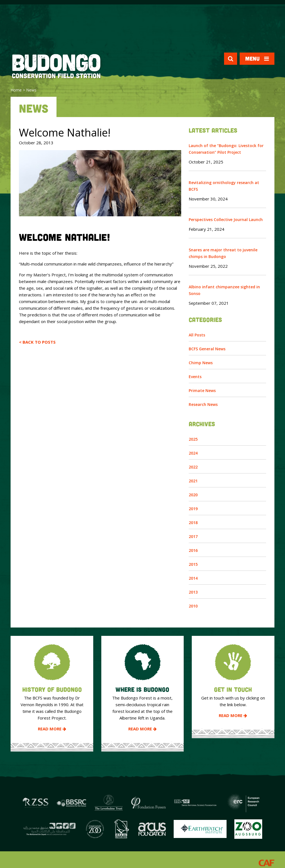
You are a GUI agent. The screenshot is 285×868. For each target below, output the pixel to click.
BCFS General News (207, 349)
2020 (193, 495)
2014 (193, 578)
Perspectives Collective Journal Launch (226, 220)
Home (16, 90)
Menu (257, 59)
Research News (203, 404)
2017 (193, 536)
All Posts (197, 335)
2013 (193, 592)
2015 (193, 564)
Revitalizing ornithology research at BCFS (224, 186)
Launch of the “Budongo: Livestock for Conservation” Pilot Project (226, 149)
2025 (193, 439)
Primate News (202, 390)
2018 (193, 523)
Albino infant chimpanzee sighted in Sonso (224, 290)
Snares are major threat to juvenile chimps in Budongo (223, 253)
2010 (193, 606)
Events (195, 377)
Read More (52, 729)
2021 (193, 481)
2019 (193, 509)
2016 (193, 550)
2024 (193, 453)
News (31, 90)
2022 (193, 467)
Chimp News (201, 363)
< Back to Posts (37, 342)
